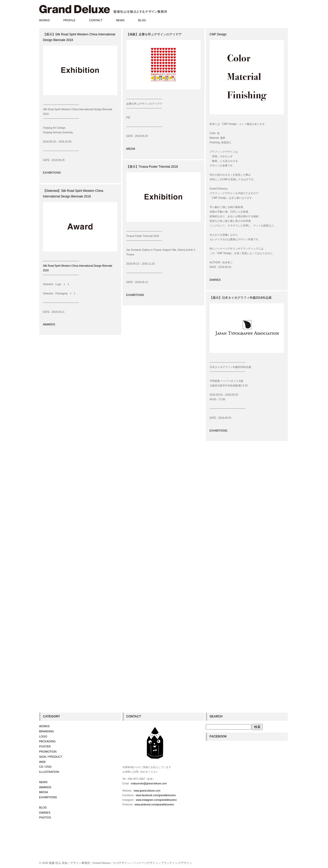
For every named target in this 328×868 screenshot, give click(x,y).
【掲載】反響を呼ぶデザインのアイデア (154, 34)
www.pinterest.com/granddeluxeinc (154, 805)
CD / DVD (45, 767)
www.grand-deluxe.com (147, 791)
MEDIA (131, 149)
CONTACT (96, 20)
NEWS (120, 20)
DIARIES (215, 280)
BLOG (142, 20)
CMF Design (218, 34)
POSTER (45, 746)
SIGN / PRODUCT (51, 757)
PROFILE (69, 20)
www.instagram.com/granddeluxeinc (156, 800)
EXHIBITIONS (52, 173)
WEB (42, 762)
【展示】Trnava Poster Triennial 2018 (152, 167)
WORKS (45, 20)
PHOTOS (45, 817)
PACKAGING (48, 741)
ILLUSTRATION (49, 772)
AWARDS (49, 324)
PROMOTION (48, 752)
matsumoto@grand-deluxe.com (149, 784)
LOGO (43, 736)
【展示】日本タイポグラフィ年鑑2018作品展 (241, 298)
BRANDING (47, 731)
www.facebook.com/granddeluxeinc (156, 795)
